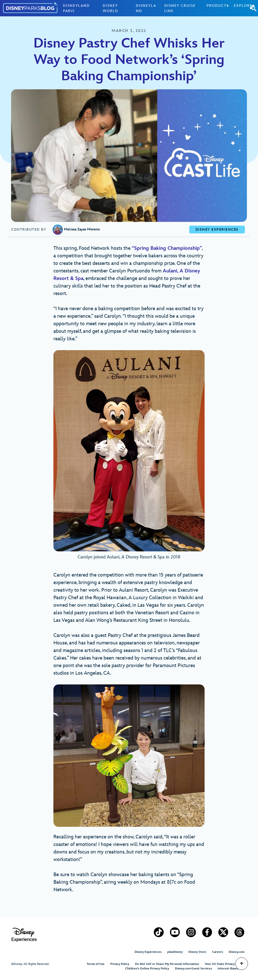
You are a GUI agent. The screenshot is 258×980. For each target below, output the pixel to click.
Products (218, 6)
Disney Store (197, 952)
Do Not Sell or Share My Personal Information (167, 964)
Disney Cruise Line (180, 8)
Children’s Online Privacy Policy (147, 969)
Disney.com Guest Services (193, 969)
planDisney (175, 952)
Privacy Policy (120, 964)
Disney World (110, 8)
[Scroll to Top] (242, 964)
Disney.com (237, 952)
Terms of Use (96, 964)
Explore (243, 6)
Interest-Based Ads (231, 969)
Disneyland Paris (76, 8)
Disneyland (146, 8)
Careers (218, 952)
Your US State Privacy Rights (225, 964)
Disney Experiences (148, 952)
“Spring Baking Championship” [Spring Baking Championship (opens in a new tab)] (167, 248)
